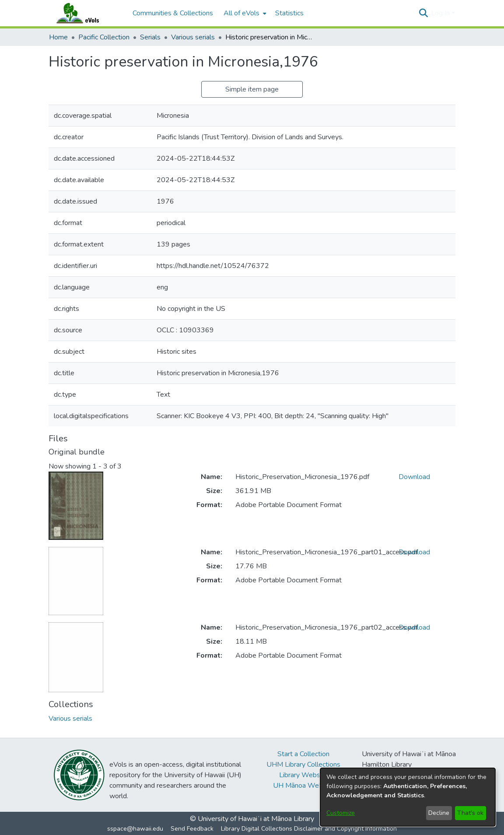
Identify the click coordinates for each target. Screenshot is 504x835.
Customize (341, 813)
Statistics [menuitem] (289, 13)
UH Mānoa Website (304, 786)
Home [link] (58, 37)
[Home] (86, 13)
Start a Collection (303, 754)
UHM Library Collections (303, 765)
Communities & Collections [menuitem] (173, 13)
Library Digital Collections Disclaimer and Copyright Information (309, 829)
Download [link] (414, 477)
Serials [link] (150, 37)
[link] (70, 719)
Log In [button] (441, 13)
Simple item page (252, 89)
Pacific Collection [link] (104, 37)
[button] (423, 13)
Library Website (304, 775)
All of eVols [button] (241, 13)
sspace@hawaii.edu (135, 829)
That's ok (470, 813)
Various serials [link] (193, 37)
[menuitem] (244, 13)
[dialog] (408, 797)
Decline (439, 813)
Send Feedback (192, 829)
